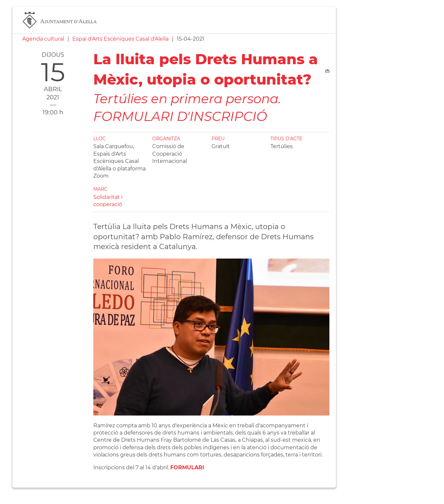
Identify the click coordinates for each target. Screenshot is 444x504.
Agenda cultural (43, 39)
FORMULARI (187, 467)
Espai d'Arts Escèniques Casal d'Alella (120, 39)
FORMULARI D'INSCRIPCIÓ (180, 116)
